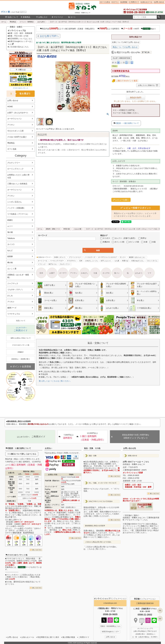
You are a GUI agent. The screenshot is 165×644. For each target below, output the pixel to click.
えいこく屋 (12, 269)
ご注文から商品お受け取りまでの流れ (98, 542)
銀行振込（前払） (48, 501)
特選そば (125, 261)
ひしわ (10, 296)
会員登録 (124, 2)
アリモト (11, 302)
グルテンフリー (14, 163)
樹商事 (10, 256)
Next (157, 326)
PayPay (48, 489)
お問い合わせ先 (130, 448)
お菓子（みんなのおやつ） (18, 113)
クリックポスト (13, 575)
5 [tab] (96, 337)
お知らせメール (147, 2)
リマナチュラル (14, 314)
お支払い (48, 448)
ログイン (23, 12)
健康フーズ (12, 308)
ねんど (10, 250)
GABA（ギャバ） (60, 257)
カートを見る (105, 2)
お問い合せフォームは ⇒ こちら (136, 462)
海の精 (10, 232)
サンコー (123, 257)
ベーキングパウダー (57, 261)
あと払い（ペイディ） (53, 505)
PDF (142, 506)
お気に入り (42, 17)
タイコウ (11, 244)
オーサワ (63, 273)
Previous (39, 326)
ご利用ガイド (134, 2)
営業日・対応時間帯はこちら (110, 626)
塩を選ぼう (19, 94)
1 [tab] (89, 337)
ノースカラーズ (90, 257)
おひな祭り (41, 22)
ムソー (10, 226)
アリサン (11, 125)
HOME (10, 107)
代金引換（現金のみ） (53, 481)
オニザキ (106, 273)
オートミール (43, 261)
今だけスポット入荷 (15, 131)
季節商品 (13, 22)
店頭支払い (49, 507)
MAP (144, 470)
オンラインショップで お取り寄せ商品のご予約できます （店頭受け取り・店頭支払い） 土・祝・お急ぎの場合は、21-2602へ (145, 633)
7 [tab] (100, 337)
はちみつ (139, 273)
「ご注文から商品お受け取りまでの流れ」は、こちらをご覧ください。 (101, 548)
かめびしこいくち (92, 261)
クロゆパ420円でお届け (17, 137)
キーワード (43, 235)
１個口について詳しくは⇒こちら (23, 454)
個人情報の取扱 (69, 637)
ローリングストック (15, 169)
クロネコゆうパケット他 (16, 555)
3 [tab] (93, 337)
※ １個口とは (21, 70)
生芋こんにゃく (106, 261)
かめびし (85, 273)
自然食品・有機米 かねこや (134, 464)
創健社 (10, 220)
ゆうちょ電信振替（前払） (51, 493)
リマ (149, 273)
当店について (12, 17)
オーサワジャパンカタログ (108, 257)
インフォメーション (110, 599)
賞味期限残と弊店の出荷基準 (95, 526)
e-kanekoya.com (110, 603)
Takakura (11, 238)
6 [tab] (98, 337)
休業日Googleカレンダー (111, 632)
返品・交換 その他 (92, 448)
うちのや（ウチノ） (15, 290)
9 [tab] (104, 337)
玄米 (81, 261)
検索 (159, 17)
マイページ (57, 17)
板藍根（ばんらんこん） (137, 257)
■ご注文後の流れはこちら (18, 47)
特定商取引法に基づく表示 (48, 637)
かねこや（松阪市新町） (58, 513)
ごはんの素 (77, 229)
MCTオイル (53, 264)
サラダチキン (72, 261)
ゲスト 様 (5, 12)
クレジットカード (51, 487)
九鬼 (95, 273)
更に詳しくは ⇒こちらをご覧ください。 (55, 381)
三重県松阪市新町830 (145, 603)
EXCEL (150, 506)
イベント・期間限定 (27, 22)
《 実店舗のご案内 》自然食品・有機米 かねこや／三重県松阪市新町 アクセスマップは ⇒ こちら (141, 518)
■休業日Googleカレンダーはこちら (20, 43)
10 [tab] (105, 337)
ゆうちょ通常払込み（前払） (52, 497)
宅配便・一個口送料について (127, 123)
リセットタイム (152, 261)
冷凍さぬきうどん (137, 261)
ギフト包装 (12, 149)
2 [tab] (91, 337)
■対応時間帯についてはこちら (20, 39)
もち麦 (117, 261)
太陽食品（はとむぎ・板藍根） (18, 276)
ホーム (4, 22)
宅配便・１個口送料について (18, 448)
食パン (117, 273)
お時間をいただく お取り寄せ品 (18, 176)
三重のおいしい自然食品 (17, 184)
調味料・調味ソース (53, 229)
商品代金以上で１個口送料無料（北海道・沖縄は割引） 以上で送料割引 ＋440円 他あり (98, 29)
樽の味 (10, 263)
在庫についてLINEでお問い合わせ (126, 42)
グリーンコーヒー (75, 257)
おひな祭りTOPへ (49, 36)
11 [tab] (107, 337)
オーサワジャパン (15, 119)
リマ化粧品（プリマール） (18, 214)
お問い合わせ (159, 2)
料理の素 (67, 229)
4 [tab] (94, 337)
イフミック (42, 264)
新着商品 (25, 17)
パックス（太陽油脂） (16, 208)
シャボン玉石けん (15, 202)
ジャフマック (13, 283)
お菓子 (52, 273)
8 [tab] (102, 337)
